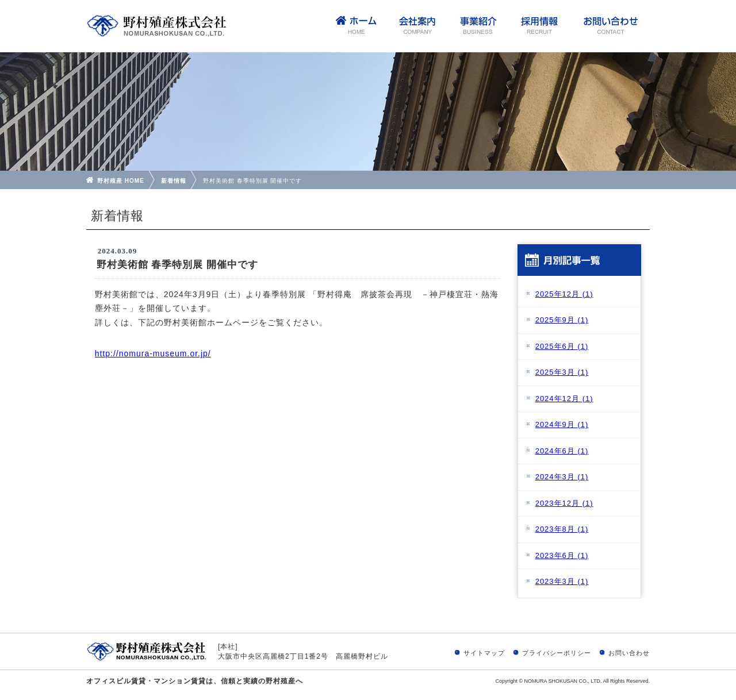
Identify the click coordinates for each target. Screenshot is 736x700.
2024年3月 (562, 477)
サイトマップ (484, 653)
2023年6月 (562, 555)
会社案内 (417, 26)
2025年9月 (562, 320)
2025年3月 (562, 372)
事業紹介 (478, 26)
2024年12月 (564, 399)
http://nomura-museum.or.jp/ (153, 353)
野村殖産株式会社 (156, 26)
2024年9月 (562, 424)
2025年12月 (564, 294)
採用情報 (539, 26)
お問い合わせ (609, 26)
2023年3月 (562, 581)
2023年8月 (562, 529)
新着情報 (174, 181)
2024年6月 (562, 451)
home (356, 26)
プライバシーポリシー (557, 653)
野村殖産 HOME (121, 181)
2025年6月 (562, 346)
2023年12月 (564, 503)
